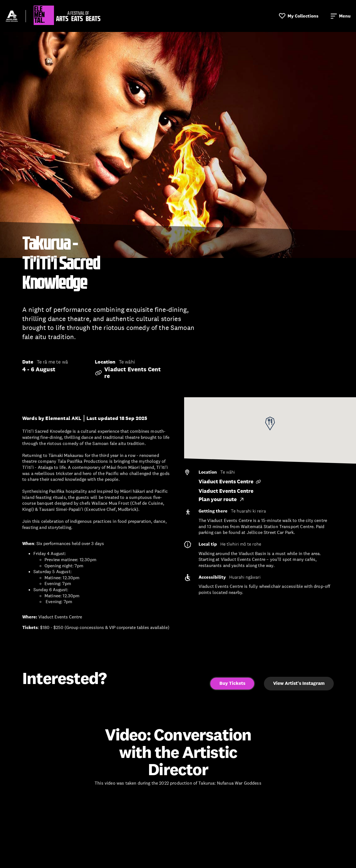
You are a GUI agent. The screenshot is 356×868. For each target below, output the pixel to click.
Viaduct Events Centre (128, 373)
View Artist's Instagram (299, 683)
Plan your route (222, 499)
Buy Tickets (232, 683)
